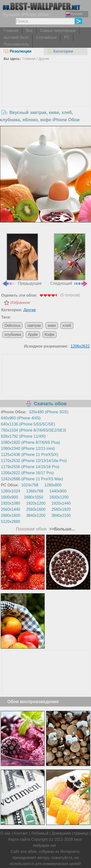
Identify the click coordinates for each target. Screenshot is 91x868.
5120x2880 (11, 522)
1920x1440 (61, 503)
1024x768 (30, 485)
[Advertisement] (46, 99)
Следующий (69, 259)
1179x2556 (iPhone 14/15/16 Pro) (30, 467)
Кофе (50, 335)
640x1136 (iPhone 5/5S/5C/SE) (28, 424)
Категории (60, 51)
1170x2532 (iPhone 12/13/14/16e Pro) (34, 461)
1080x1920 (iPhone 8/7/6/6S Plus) (31, 442)
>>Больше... (61, 529)
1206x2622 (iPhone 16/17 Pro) (27, 473)
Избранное (20, 303)
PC (67, 37)
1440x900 (58, 491)
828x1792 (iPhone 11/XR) (23, 436)
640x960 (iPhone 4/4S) (21, 418)
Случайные (46, 37)
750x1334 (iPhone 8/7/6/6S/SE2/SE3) (34, 430)
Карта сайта (19, 839)
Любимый (40, 833)
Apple (33, 335)
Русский (74, 14)
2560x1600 (36, 509)
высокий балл (16, 37)
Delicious (12, 325)
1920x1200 (36, 503)
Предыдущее (22, 259)
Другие (44, 59)
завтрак (34, 325)
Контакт (21, 833)
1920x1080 (11, 503)
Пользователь (16, 44)
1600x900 (9, 497)
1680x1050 (34, 497)
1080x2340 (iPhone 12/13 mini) (28, 448)
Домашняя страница (70, 833)
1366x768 (35, 491)
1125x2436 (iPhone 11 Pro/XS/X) (30, 455)
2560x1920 (61, 509)
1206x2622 (80, 346)
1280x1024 (11, 491)
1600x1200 (59, 497)
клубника (13, 335)
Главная (11, 31)
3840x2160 (61, 515)
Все (29, 31)
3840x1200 (36, 515)
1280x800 (53, 485)
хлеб (67, 325)
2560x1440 (11, 509)
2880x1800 (11, 515)
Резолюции (17, 51)
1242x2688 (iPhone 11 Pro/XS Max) (32, 479)
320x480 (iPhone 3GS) (49, 412)
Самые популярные (58, 31)
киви (52, 325)
